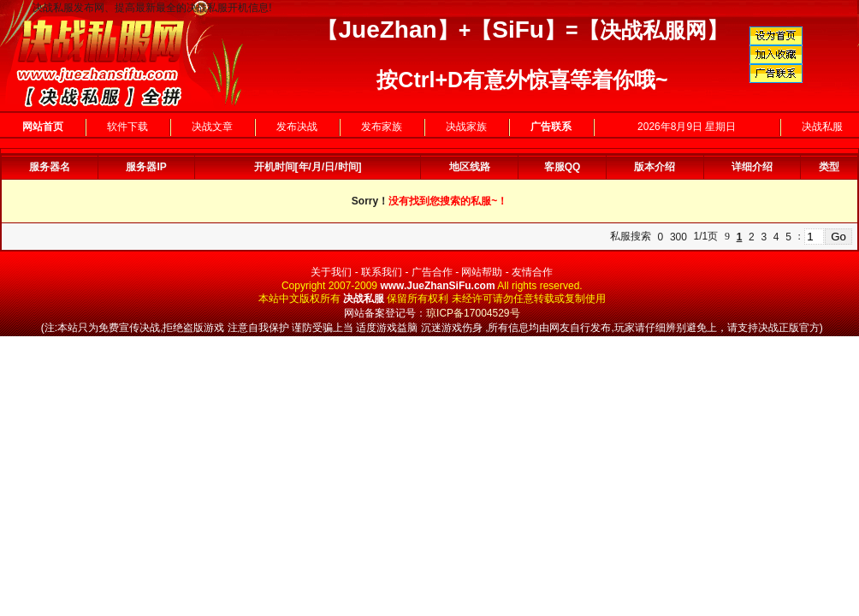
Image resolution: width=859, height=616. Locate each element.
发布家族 (382, 127)
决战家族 (466, 127)
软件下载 (127, 127)
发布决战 (297, 127)
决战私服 (822, 127)
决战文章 (212, 127)
